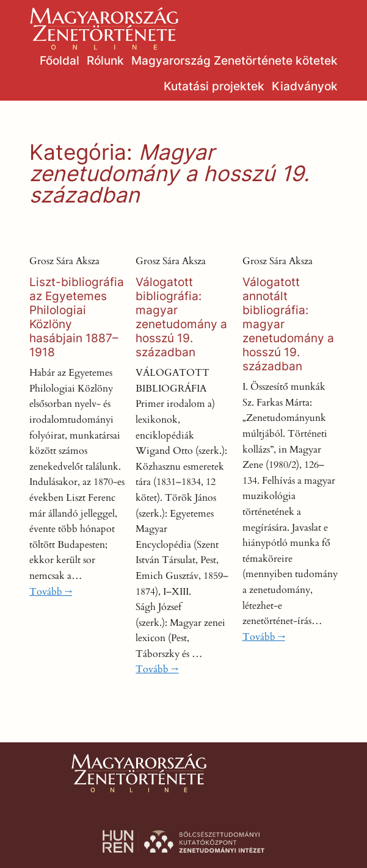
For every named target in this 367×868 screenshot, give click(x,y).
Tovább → (51, 592)
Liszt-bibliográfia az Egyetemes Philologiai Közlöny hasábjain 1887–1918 (77, 317)
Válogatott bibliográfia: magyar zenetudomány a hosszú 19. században (181, 317)
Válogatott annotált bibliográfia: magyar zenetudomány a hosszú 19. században (288, 324)
